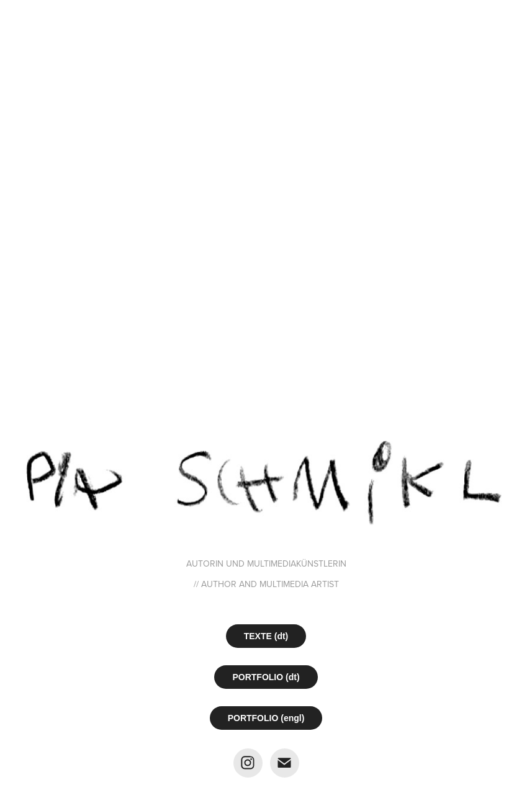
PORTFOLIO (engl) (266, 718)
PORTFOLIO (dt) (266, 677)
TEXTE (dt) (266, 636)
